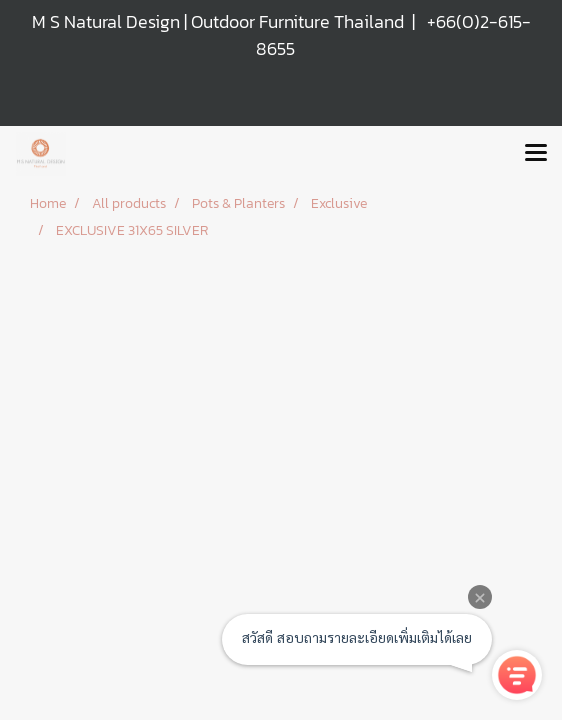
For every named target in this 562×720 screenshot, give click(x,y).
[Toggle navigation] (536, 154)
